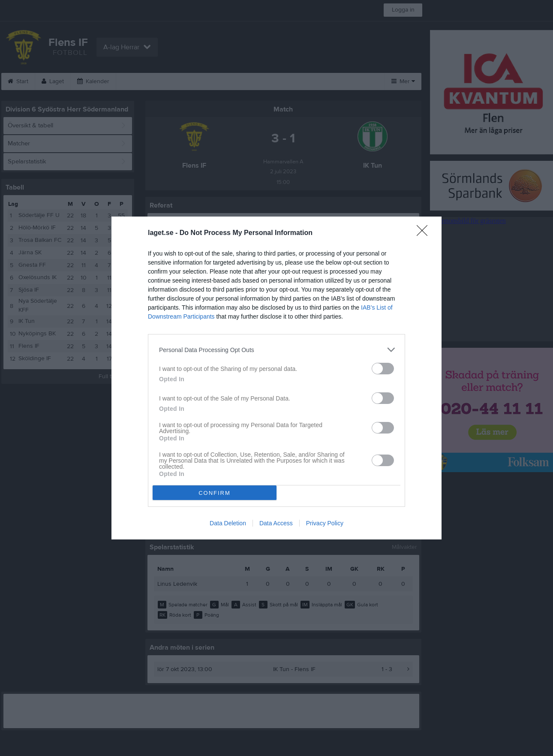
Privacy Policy (325, 523)
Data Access (276, 523)
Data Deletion (228, 523)
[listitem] (276, 350)
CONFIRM (215, 493)
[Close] (425, 233)
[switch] (383, 369)
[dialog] (276, 378)
